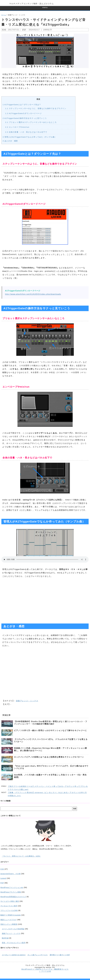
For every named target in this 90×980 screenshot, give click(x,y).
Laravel (3, 878)
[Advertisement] (45, 601)
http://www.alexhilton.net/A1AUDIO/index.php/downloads (33, 294)
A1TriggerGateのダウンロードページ (24, 113)
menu (45, 7)
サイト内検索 (6, 801)
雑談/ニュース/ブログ (9, 920)
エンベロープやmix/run (17, 127)
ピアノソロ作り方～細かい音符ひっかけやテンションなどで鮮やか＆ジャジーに (50, 730)
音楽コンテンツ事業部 (9, 924)
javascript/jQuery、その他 (11, 874)
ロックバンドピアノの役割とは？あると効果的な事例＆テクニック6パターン (49, 757)
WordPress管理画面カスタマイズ (13, 897)
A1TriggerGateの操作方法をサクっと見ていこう (25, 118)
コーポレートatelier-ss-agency (14, 955)
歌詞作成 (5, 938)
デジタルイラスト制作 (9, 906)
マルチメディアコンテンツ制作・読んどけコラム (31, 4)
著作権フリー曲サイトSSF (60, 955)
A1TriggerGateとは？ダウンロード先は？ (22, 105)
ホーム (4, 15)
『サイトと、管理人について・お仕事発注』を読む (21, 856)
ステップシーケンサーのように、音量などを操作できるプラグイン (36, 108)
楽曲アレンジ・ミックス (27, 701)
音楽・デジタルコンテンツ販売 (14, 943)
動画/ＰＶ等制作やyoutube (11, 915)
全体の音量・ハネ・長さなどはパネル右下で (26, 132)
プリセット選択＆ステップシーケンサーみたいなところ (31, 122)
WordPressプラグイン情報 (11, 892)
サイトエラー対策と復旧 (10, 901)
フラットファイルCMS (9, 910)
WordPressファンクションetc (12, 887)
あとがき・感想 (10, 141)
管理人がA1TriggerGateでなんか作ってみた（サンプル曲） (30, 137)
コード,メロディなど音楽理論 (13, 929)
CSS (2, 869)
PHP (2, 883)
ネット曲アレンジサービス (38, 955)
